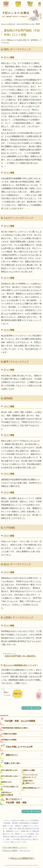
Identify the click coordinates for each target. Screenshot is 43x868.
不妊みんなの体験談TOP (8, 24)
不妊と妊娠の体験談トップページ (15, 848)
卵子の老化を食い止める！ (10, 776)
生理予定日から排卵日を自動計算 (7, 794)
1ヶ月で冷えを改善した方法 (10, 788)
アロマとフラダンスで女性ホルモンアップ (30, 776)
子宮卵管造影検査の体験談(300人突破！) (15, 728)
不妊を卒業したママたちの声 (17, 746)
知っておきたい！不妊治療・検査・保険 (13, 801)
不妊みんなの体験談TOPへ (22, 858)
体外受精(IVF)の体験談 (9, 740)
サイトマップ (25, 851)
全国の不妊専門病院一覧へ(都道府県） (21, 656)
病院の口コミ (9, 754)
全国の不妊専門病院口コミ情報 (26, 24)
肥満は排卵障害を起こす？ (32, 788)
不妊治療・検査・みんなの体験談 (18, 720)
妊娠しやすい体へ (11, 762)
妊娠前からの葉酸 (29, 770)
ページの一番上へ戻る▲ (31, 708)
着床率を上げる (6, 782)
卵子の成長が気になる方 (9, 770)
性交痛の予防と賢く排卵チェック (29, 782)
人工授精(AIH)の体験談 (9, 734)
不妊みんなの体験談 (10, 851)
